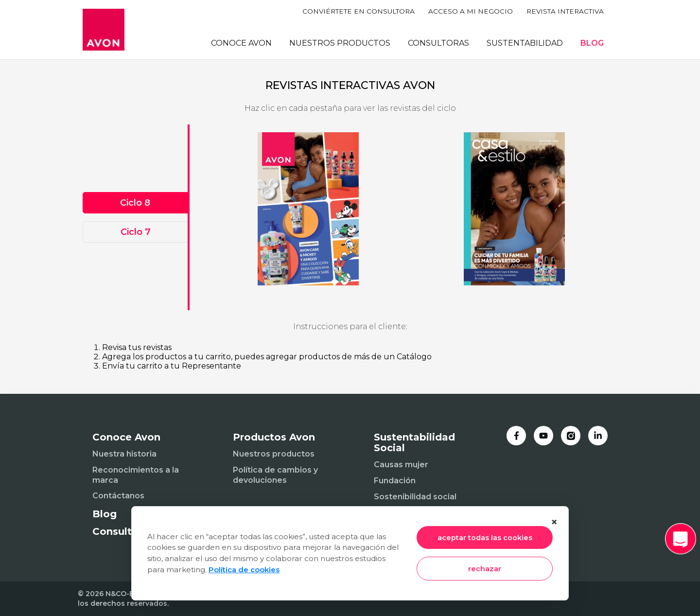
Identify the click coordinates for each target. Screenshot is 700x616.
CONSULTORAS (438, 43)
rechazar (485, 569)
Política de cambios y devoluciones (275, 475)
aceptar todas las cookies (485, 538)
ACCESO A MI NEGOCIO (471, 11)
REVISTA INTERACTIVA (565, 11)
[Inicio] (104, 30)
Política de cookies (244, 570)
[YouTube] (543, 436)
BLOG (592, 43)
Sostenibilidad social (415, 497)
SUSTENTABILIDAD (525, 43)
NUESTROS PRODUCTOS (340, 43)
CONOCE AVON (241, 43)
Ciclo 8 (135, 203)
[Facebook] (516, 436)
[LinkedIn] (598, 436)
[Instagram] (571, 436)
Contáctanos (118, 496)
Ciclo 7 (136, 232)
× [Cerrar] (554, 522)
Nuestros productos (274, 454)
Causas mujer (401, 465)
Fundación (395, 481)
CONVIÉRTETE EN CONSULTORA (359, 11)
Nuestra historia (124, 454)
